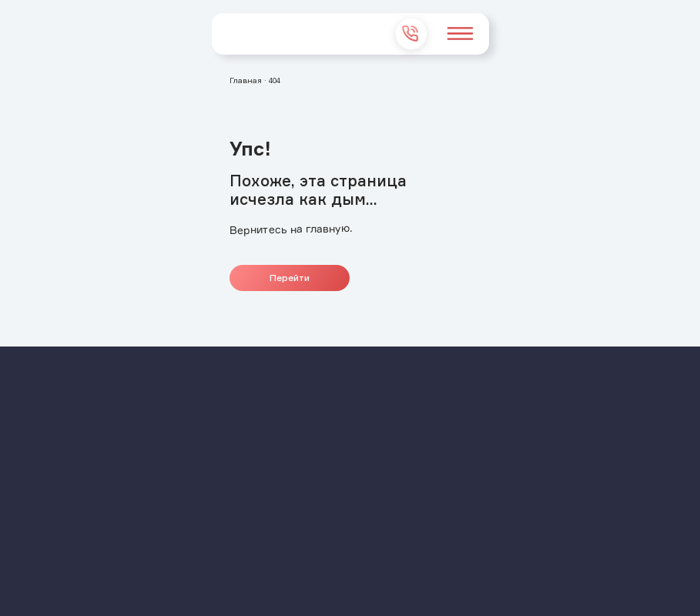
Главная (246, 80)
